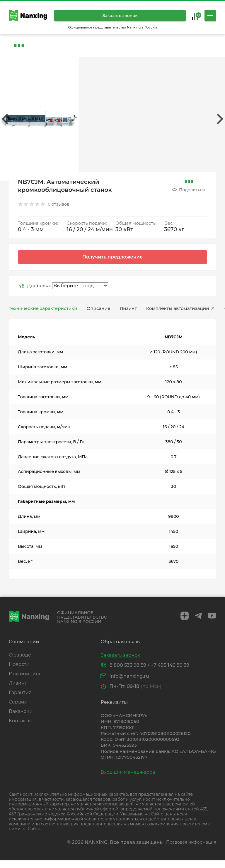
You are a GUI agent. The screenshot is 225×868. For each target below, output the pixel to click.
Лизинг (128, 308)
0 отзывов (59, 204)
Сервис (18, 702)
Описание (99, 308)
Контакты (20, 721)
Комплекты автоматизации (181, 308)
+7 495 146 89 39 (170, 665)
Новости (19, 664)
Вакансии (21, 711)
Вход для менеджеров (128, 772)
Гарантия (20, 692)
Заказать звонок (120, 16)
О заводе (20, 655)
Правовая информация (191, 842)
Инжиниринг (25, 674)
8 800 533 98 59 (128, 665)
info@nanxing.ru (129, 676)
